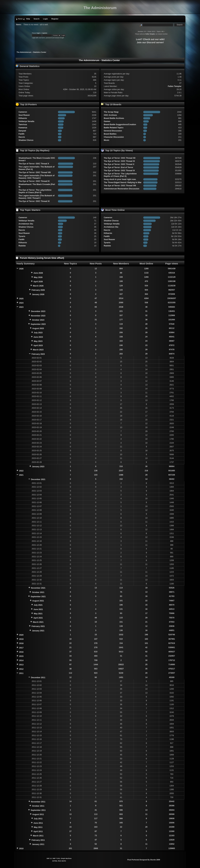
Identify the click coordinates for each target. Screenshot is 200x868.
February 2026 (38, 290)
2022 (21, 471)
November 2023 (38, 316)
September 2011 (38, 810)
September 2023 (38, 324)
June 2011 (38, 823)
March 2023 (38, 350)
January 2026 (38, 294)
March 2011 (38, 836)
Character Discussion (114, 137)
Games (107, 121)
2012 (21, 669)
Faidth (21, 134)
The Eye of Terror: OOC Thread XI (34, 201)
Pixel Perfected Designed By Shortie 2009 (144, 860)
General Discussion (113, 131)
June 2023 (38, 337)
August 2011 (38, 814)
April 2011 (38, 832)
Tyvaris (22, 236)
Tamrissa (23, 125)
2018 (21, 643)
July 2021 (38, 605)
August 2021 (38, 601)
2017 (21, 648)
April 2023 (38, 346)
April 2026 (38, 282)
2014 (21, 660)
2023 (21, 307)
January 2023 (38, 467)
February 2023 (38, 354)
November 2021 (38, 588)
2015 (21, 656)
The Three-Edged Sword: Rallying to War (123, 182)
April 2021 (38, 618)
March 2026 (38, 286)
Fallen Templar (150, 34)
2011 (21, 673)
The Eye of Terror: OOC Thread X (34, 164)
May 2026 (38, 277)
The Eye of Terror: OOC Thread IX (34, 181)
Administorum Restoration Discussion (121, 189)
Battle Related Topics (114, 128)
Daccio (22, 137)
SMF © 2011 (56, 858)
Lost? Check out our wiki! (150, 39)
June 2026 (38, 273)
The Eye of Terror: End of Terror (118, 167)
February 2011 (38, 840)
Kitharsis (23, 118)
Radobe (22, 246)
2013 (21, 665)
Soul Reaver (24, 115)
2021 (21, 475)
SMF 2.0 (49, 858)
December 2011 (38, 678)
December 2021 (38, 479)
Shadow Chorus (26, 140)
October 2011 (38, 806)
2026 (21, 269)
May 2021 (38, 614)
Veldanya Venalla (26, 121)
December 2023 (38, 311)
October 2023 (38, 320)
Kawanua (23, 128)
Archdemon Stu (26, 224)
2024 (21, 303)
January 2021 (38, 631)
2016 (21, 652)
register (45, 33)
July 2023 (38, 333)
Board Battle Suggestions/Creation (120, 125)
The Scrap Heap (111, 112)
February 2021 (38, 626)
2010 (21, 849)
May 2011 (38, 827)
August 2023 (38, 328)
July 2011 (38, 819)
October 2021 (38, 592)
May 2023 (38, 341)
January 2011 (38, 844)
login (38, 33)
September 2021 (38, 597)
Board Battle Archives (114, 118)
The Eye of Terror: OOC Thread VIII (35, 172)
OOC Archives (110, 115)
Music (106, 140)
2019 (21, 639)
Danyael (22, 131)
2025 (21, 299)
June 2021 (38, 609)
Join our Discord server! (150, 42)
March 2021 (38, 622)
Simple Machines (66, 858)
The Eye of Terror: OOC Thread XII (120, 158)
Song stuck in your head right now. (120, 179)
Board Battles (110, 134)
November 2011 (38, 802)
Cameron (23, 112)
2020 (21, 635)
